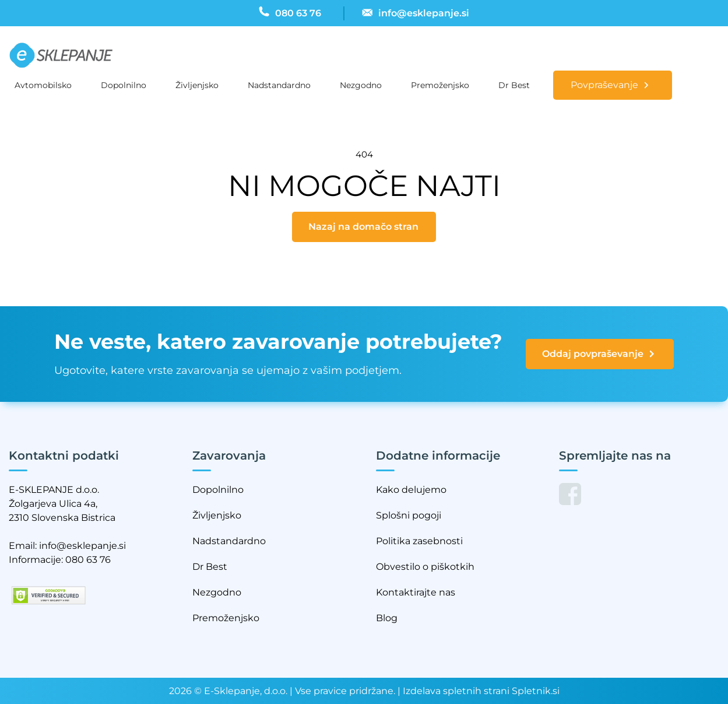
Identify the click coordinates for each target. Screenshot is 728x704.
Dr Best (514, 85)
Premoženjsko (440, 85)
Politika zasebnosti (419, 541)
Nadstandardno (279, 85)
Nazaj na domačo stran (363, 227)
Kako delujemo (411, 490)
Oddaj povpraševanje (599, 354)
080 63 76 (88, 560)
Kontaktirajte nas (416, 592)
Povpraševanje (604, 85)
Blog (387, 618)
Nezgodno (361, 85)
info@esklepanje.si (82, 546)
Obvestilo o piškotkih (425, 567)
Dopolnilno (124, 85)
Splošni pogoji (409, 515)
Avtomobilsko (43, 85)
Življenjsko (197, 85)
